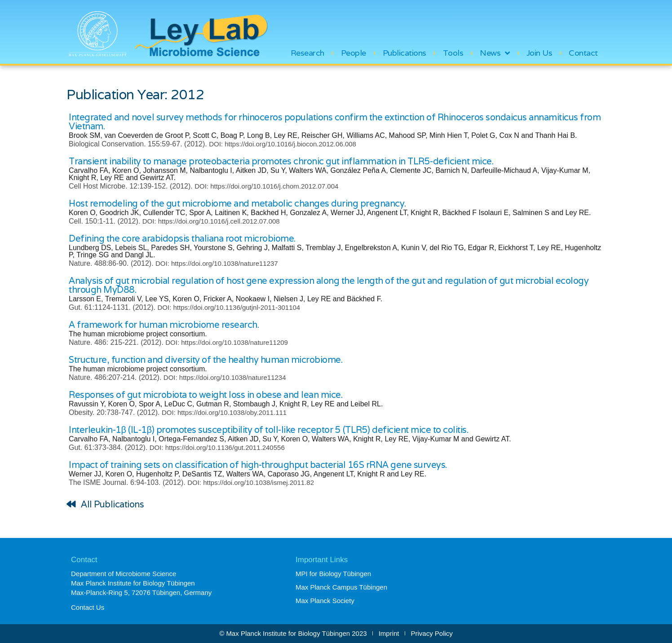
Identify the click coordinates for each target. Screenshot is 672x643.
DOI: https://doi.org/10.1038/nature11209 (227, 342)
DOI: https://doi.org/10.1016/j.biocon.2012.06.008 (283, 144)
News (495, 53)
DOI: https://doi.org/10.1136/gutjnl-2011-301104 (229, 307)
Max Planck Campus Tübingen (341, 587)
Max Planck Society (325, 601)
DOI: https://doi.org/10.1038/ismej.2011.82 (251, 482)
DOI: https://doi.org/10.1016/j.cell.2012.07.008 (211, 221)
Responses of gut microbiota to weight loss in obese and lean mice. (206, 395)
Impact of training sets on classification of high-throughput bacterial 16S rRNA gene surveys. (258, 465)
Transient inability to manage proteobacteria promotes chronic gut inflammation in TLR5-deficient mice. (281, 161)
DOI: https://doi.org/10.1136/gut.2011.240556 (217, 447)
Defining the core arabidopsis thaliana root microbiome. (182, 238)
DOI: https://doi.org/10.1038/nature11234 (225, 377)
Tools (453, 53)
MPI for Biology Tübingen (333, 574)
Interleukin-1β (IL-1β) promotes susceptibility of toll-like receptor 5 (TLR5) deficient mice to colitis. (268, 430)
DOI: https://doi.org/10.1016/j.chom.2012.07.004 (266, 186)
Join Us (539, 53)
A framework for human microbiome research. (164, 325)
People (354, 53)
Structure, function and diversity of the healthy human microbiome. (206, 360)
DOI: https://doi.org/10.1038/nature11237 (217, 263)
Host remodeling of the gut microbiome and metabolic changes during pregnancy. (237, 203)
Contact (583, 53)
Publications (405, 53)
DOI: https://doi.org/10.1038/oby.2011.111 (224, 412)
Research (307, 53)
